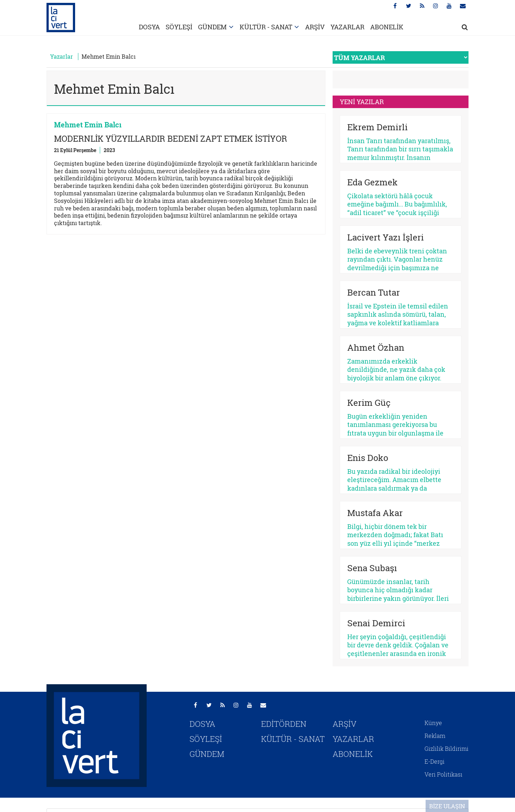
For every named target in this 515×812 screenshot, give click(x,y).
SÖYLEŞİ (179, 27)
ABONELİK (387, 27)
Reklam (435, 736)
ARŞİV (315, 27)
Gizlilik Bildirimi (447, 748)
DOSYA (149, 27)
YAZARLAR (347, 27)
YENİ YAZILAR (362, 102)
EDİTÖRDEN (284, 724)
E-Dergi (435, 761)
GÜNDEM (212, 27)
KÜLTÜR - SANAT (266, 27)
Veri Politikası (443, 774)
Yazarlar (62, 56)
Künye (433, 723)
